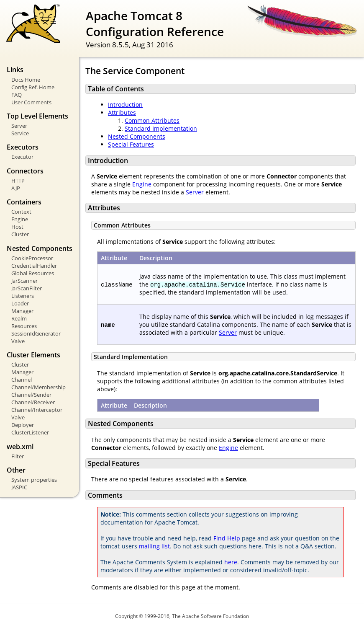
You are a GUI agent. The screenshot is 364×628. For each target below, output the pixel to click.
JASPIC (19, 487)
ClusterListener (30, 432)
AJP (16, 188)
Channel (22, 380)
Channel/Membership (38, 387)
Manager (22, 311)
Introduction (125, 105)
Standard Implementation (161, 128)
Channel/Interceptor (37, 410)
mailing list (154, 546)
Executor (22, 157)
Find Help (227, 538)
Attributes (122, 112)
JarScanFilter (27, 288)
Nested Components (137, 136)
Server (19, 126)
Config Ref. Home (33, 87)
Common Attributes (152, 120)
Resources (24, 326)
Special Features (131, 144)
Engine (20, 219)
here (231, 562)
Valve (18, 341)
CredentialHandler (34, 266)
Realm (19, 318)
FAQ (17, 95)
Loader (20, 303)
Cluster (20, 234)
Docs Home (26, 80)
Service (20, 133)
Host (17, 227)
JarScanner (24, 281)
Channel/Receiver (33, 402)
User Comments (31, 102)
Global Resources (33, 273)
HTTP (18, 181)
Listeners (23, 296)
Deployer (23, 425)
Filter (18, 456)
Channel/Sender (31, 395)
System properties (34, 480)
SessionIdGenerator (36, 333)
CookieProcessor (32, 258)
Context (21, 212)
